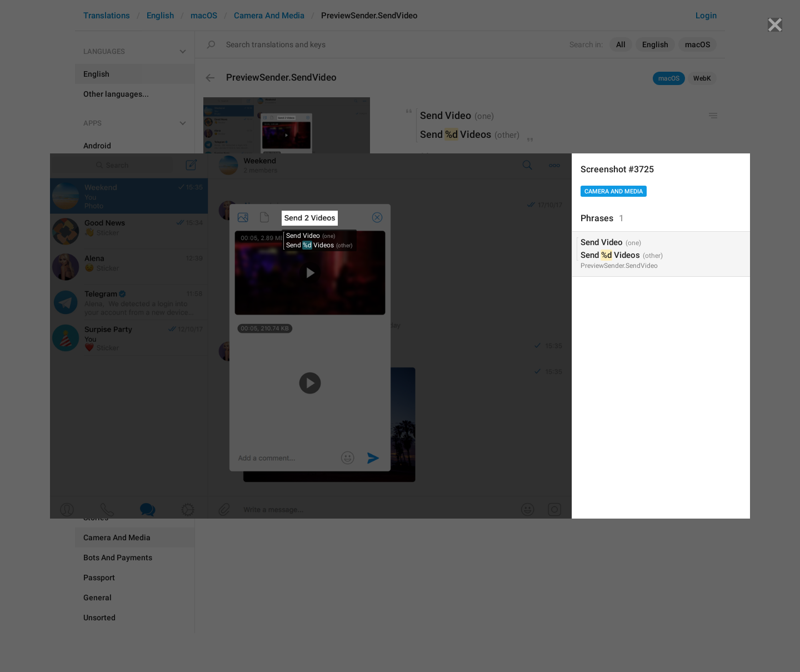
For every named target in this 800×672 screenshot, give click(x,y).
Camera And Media (614, 191)
